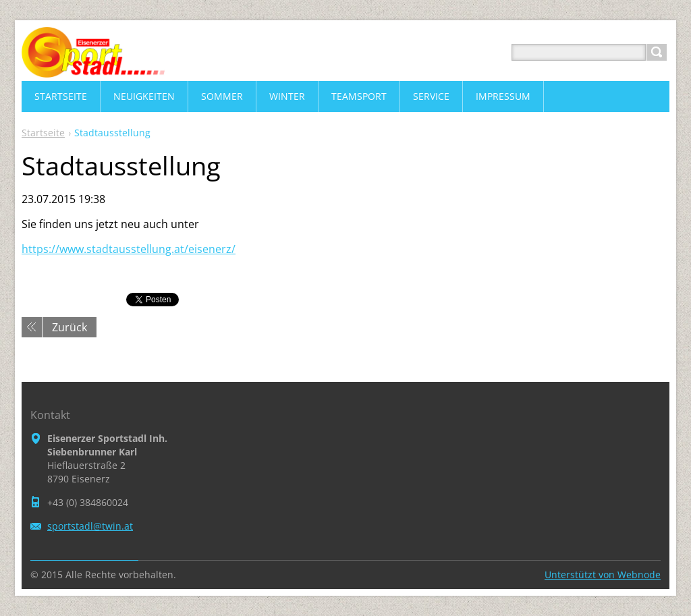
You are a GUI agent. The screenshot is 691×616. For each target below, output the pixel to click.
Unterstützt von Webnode (603, 575)
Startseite (43, 133)
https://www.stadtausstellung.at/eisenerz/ (129, 249)
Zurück (70, 327)
